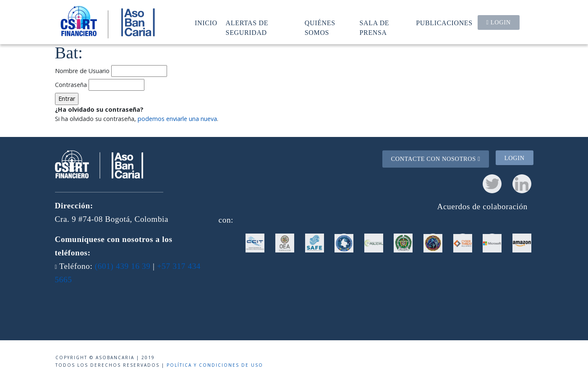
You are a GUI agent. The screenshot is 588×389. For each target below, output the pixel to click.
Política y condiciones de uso (215, 365)
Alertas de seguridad (247, 28)
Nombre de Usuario (82, 71)
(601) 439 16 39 (123, 266)
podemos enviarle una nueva (177, 119)
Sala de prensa (375, 28)
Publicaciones (444, 23)
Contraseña (71, 85)
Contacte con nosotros (435, 159)
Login (499, 22)
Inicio (206, 23)
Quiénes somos (320, 28)
